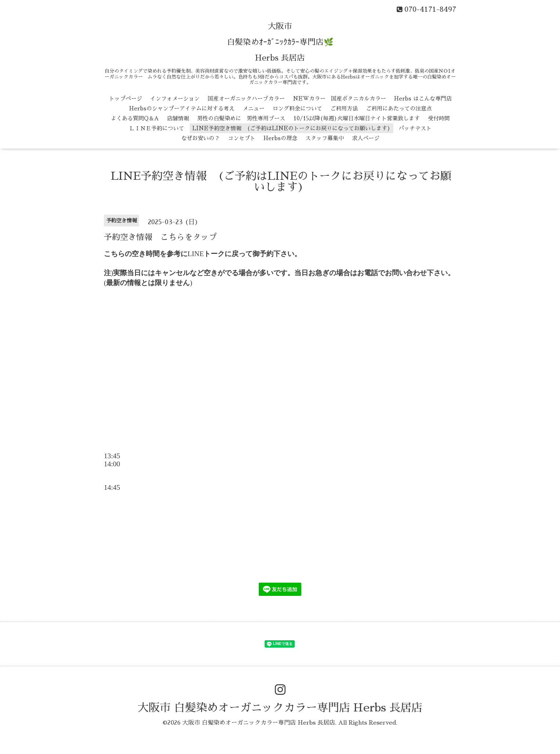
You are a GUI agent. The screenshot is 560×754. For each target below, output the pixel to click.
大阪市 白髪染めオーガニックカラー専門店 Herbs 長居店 (280, 708)
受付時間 (439, 118)
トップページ (126, 99)
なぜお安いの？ (201, 138)
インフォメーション (175, 99)
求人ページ (366, 138)
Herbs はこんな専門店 (423, 99)
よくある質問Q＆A (135, 118)
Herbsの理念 (280, 138)
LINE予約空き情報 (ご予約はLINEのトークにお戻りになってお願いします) (291, 128)
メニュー (254, 108)
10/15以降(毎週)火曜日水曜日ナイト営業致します (357, 118)
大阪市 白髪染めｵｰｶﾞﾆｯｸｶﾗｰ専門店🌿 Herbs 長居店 (280, 42)
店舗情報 (178, 118)
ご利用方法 (344, 108)
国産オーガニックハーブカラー (246, 99)
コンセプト (242, 138)
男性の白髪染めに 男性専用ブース (241, 118)
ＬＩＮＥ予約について (157, 128)
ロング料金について (297, 108)
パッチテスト (415, 128)
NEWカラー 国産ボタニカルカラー (339, 99)
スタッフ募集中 (325, 138)
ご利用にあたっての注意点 (399, 108)
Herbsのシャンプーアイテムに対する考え (182, 108)
